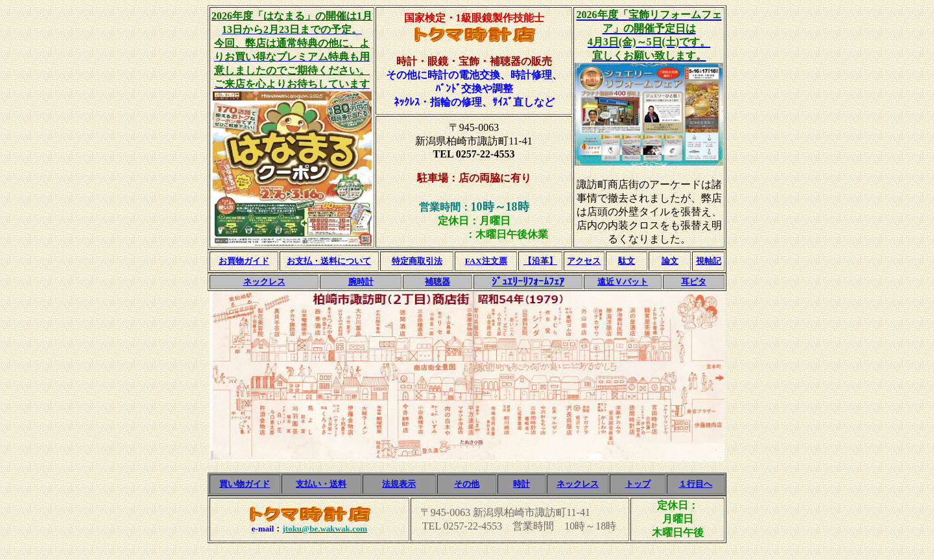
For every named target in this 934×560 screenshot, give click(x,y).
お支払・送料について (329, 261)
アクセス (584, 261)
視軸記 (709, 261)
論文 (670, 261)
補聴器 (437, 282)
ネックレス (264, 282)
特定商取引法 (417, 261)
